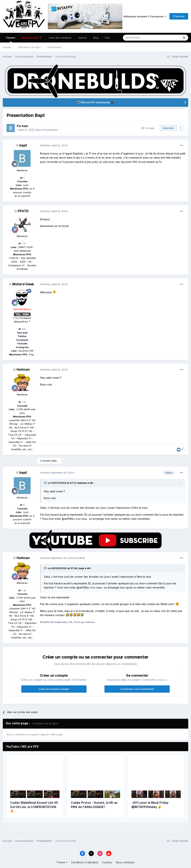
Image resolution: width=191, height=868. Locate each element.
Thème (62, 862)
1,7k (22, 243)
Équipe (7, 47)
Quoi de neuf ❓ (32, 38)
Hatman (23, 369)
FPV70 (23, 211)
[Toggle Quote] (46, 483)
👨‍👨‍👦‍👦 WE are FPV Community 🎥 (95, 102)
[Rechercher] (138, 38)
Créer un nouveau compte (54, 689)
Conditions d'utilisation (85, 862)
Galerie (82, 38)
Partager (148, 128)
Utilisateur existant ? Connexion (145, 16)
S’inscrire (179, 16)
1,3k (22, 402)
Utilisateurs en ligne (29, 47)
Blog (96, 38)
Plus (107, 38)
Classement (54, 47)
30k (22, 329)
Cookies (107, 862)
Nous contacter (125, 862)
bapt (25, 126)
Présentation (50, 130)
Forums (11, 39)
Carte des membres (60, 38)
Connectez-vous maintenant (137, 689)
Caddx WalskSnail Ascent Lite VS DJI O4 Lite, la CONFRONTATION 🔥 (34, 807)
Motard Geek (23, 284)
